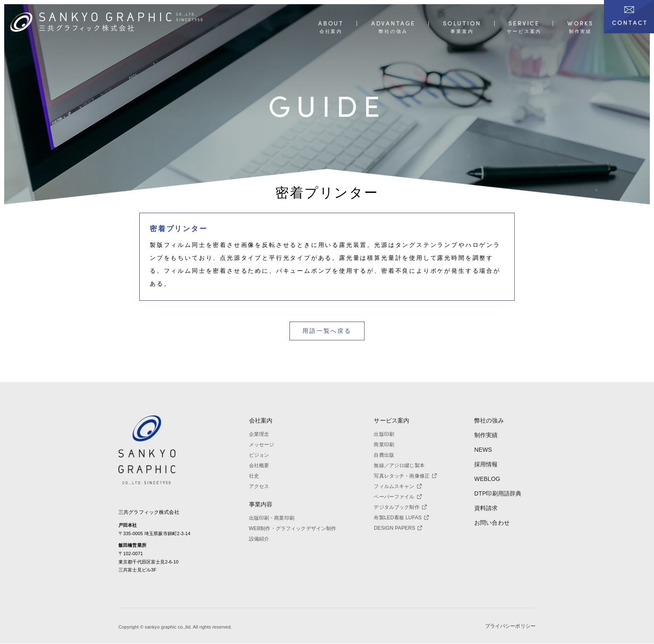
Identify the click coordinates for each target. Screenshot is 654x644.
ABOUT (331, 24)
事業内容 (261, 504)
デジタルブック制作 (400, 507)
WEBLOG (487, 479)
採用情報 (486, 464)
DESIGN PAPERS (398, 528)
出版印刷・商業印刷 (272, 518)
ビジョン (259, 455)
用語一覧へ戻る (327, 331)
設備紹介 (259, 539)
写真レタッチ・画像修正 (405, 476)
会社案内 (261, 420)
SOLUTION (462, 24)
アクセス (259, 486)
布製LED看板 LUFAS (401, 518)
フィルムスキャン (397, 486)
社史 (254, 476)
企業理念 (259, 434)
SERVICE (524, 24)
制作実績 (486, 435)
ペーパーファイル (397, 497)
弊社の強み (489, 420)
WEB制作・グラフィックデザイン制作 (293, 528)
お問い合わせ (492, 523)
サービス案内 (391, 420)
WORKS (580, 24)
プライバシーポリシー (510, 626)
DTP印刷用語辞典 (498, 493)
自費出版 (384, 455)
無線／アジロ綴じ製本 (399, 465)
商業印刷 (384, 445)
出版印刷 (384, 434)
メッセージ (262, 445)
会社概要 (259, 465)
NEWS (483, 450)
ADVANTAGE (393, 24)
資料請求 (486, 508)
